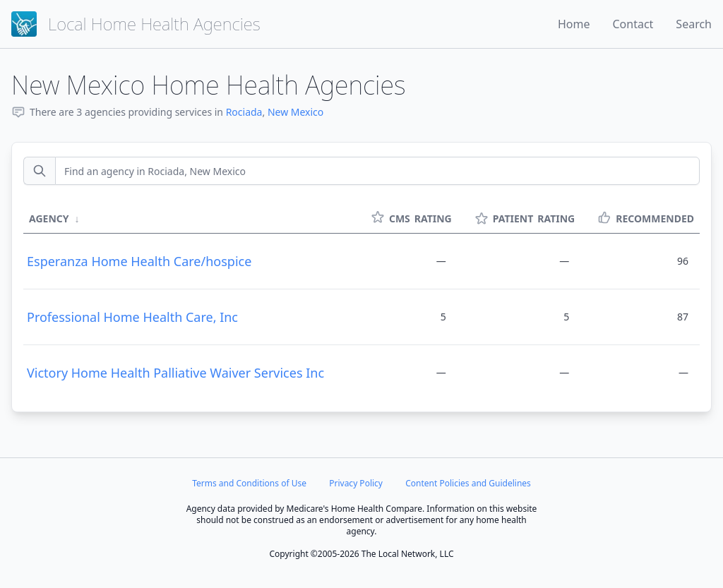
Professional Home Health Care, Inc (132, 317)
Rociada (244, 112)
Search (694, 24)
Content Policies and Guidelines (468, 483)
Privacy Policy (356, 483)
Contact (633, 24)
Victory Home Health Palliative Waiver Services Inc (175, 373)
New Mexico (295, 112)
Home (574, 24)
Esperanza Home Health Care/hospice (139, 261)
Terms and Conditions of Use (249, 483)
